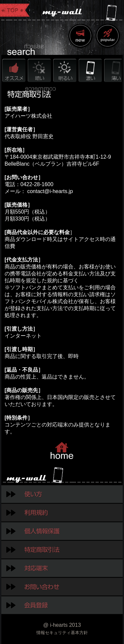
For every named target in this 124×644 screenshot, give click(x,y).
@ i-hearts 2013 (62, 625)
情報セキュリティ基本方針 (62, 633)
